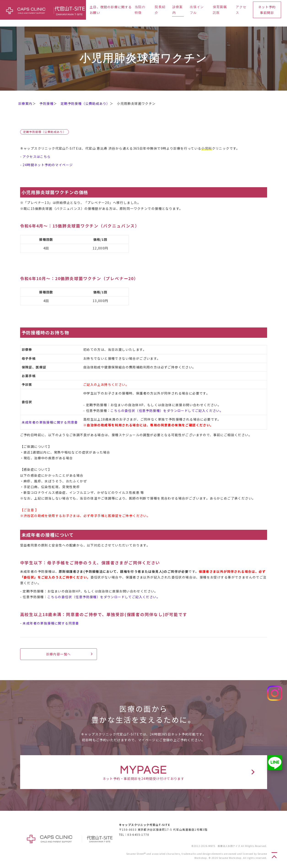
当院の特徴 (140, 10)
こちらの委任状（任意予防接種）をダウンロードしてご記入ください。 (167, 411)
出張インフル (197, 10)
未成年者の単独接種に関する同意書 (50, 422)
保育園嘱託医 (220, 10)
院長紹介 (160, 10)
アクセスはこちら (37, 157)
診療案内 (178, 10)
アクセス (241, 10)
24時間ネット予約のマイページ (48, 165)
